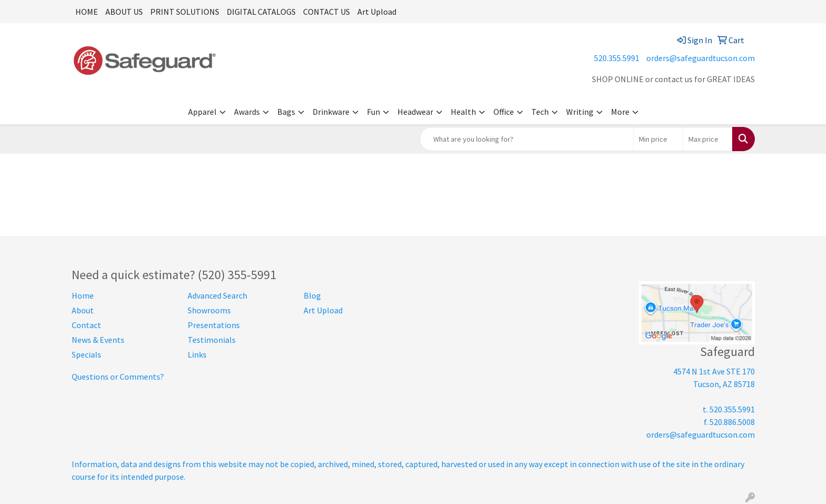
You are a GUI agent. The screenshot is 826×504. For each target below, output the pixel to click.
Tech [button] (540, 112)
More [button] (620, 112)
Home (83, 295)
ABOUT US (124, 12)
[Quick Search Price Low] (658, 139)
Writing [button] (580, 112)
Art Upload (377, 12)
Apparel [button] (202, 112)
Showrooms (209, 310)
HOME (87, 12)
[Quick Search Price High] (708, 139)
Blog (312, 295)
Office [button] (504, 112)
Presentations (214, 325)
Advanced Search (217, 295)
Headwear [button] (415, 112)
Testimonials (212, 340)
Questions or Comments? (118, 377)
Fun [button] (373, 112)
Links (197, 354)
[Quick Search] (527, 139)
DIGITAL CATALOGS (261, 12)
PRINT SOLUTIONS (185, 12)
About (83, 310)
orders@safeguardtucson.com (701, 58)
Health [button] (463, 112)
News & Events (98, 340)
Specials (86, 354)
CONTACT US (327, 12)
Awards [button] (247, 112)
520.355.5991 (617, 58)
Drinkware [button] (331, 112)
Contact (86, 325)
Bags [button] (286, 112)
